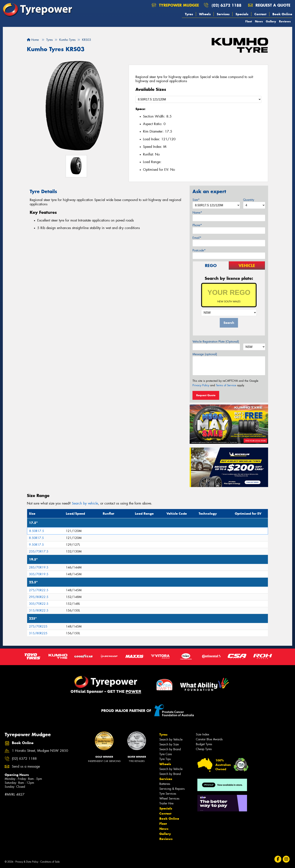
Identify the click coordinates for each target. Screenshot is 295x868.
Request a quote (269, 5)
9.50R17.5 (36, 545)
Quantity (249, 200)
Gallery (271, 21)
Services (223, 14)
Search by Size (169, 744)
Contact (260, 14)
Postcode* (199, 250)
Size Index (203, 734)
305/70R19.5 (39, 574)
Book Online (282, 14)
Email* (197, 238)
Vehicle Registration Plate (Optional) (216, 342)
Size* (196, 200)
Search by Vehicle (171, 739)
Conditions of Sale (50, 862)
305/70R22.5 (39, 604)
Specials (242, 14)
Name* (197, 213)
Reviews (285, 21)
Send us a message (26, 767)
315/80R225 (38, 633)
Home (33, 40)
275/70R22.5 (39, 590)
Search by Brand (170, 749)
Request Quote (206, 395)
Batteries (165, 784)
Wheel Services (169, 799)
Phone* (197, 225)
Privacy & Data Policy (27, 862)
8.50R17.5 (37, 531)
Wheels (205, 14)
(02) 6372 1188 (227, 5)
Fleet (249, 21)
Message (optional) (205, 354)
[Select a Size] (198, 99)
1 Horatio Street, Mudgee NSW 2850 (40, 751)
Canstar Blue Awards (209, 739)
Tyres (189, 14)
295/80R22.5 (39, 597)
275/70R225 (38, 626)
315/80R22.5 (39, 610)
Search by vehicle (85, 503)
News (259, 21)
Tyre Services (168, 794)
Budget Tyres (204, 744)
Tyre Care (166, 754)
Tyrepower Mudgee (175, 5)
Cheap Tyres (204, 749)
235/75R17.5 (39, 551)
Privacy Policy (201, 385)
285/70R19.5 (39, 567)
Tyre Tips (165, 759)
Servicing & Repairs (172, 789)
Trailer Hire (166, 803)
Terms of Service (226, 385)
